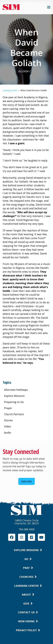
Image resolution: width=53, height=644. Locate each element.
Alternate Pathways (16, 390)
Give (26, 603)
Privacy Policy (26, 630)
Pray (26, 568)
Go (26, 559)
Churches (26, 577)
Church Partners (14, 414)
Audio (8, 433)
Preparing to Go (14, 402)
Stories (8, 420)
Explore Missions (14, 396)
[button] (49, 7)
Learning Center (10, 90)
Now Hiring (26, 621)
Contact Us (26, 612)
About (26, 595)
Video (7, 426)
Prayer (8, 408)
